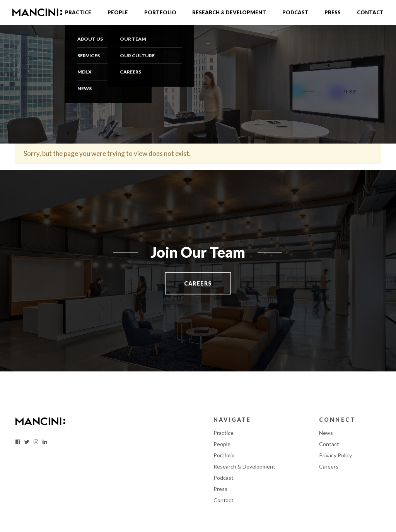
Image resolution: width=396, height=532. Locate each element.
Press (333, 12)
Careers (329, 466)
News (326, 433)
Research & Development (229, 12)
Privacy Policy (335, 455)
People (118, 12)
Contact (370, 12)
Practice (78, 12)
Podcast (295, 12)
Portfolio (160, 12)
